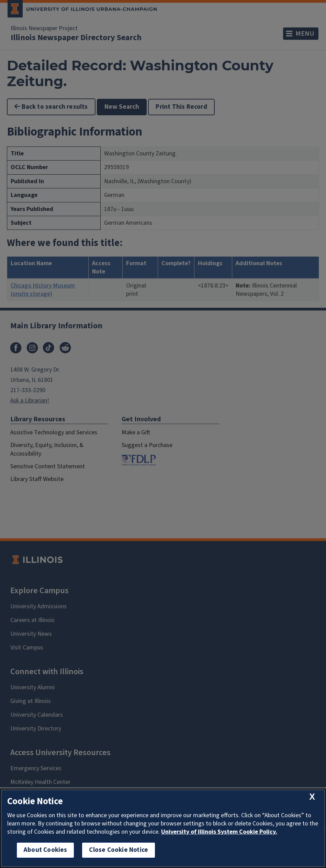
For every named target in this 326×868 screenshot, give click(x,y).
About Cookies (45, 850)
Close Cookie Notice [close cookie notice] (119, 850)
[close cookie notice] (312, 797)
